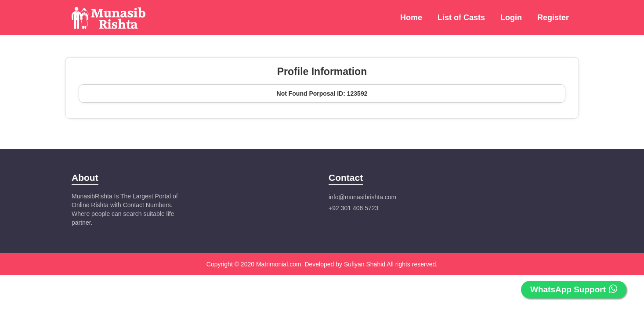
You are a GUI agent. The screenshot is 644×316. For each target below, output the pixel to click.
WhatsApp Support (574, 289)
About (85, 178)
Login (511, 18)
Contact (346, 178)
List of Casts (461, 18)
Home (411, 18)
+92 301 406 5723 (353, 208)
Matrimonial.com (279, 264)
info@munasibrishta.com (362, 197)
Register (553, 18)
